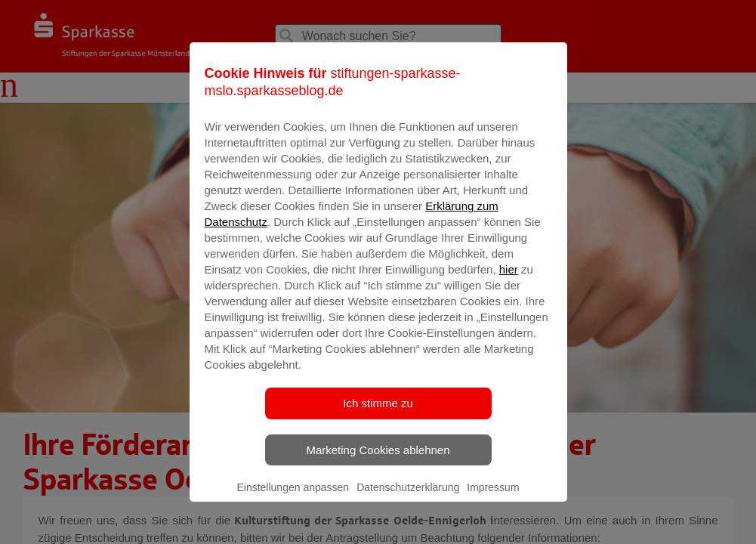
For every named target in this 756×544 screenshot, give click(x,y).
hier (509, 289)
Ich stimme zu (378, 423)
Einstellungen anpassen (293, 507)
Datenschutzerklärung (408, 507)
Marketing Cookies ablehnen (378, 470)
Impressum (493, 507)
